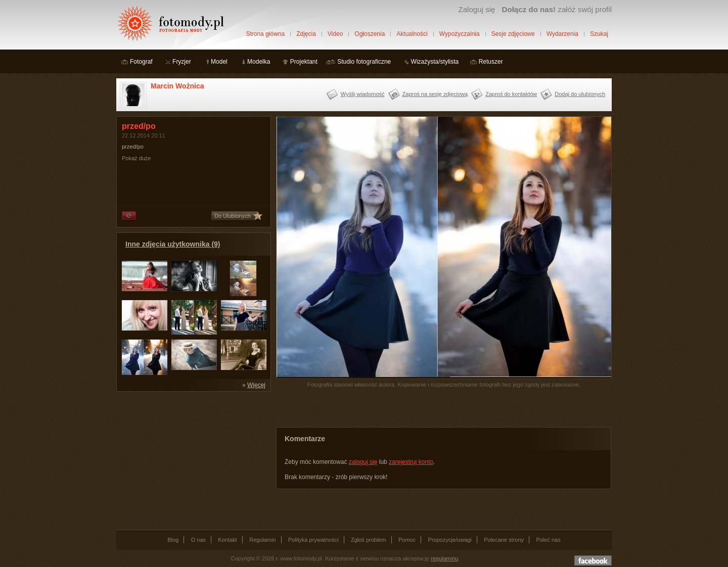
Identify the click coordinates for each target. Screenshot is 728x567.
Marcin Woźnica (177, 86)
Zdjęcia (306, 34)
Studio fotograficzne (364, 62)
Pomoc (407, 540)
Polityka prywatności (313, 540)
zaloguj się (363, 462)
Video (335, 34)
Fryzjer (182, 62)
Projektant (304, 62)
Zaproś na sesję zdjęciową (435, 94)
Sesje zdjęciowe (513, 34)
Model (219, 62)
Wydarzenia (562, 34)
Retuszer (491, 62)
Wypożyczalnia (460, 34)
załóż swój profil (557, 9)
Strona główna (265, 34)
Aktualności (412, 34)
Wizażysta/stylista (435, 62)
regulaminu (444, 558)
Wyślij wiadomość (363, 94)
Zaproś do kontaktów (511, 94)
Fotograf (141, 62)
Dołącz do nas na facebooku (593, 560)
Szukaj (599, 34)
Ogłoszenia (370, 34)
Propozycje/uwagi (450, 540)
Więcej (256, 385)
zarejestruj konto (411, 462)
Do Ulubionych (233, 216)
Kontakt (227, 540)
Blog (173, 540)
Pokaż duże (136, 158)
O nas (198, 540)
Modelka (259, 62)
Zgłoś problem (369, 540)
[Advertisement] (192, 460)
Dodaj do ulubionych (580, 94)
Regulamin (263, 540)
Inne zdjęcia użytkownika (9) (173, 244)
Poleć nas (548, 540)
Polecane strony (504, 540)
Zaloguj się (476, 9)
